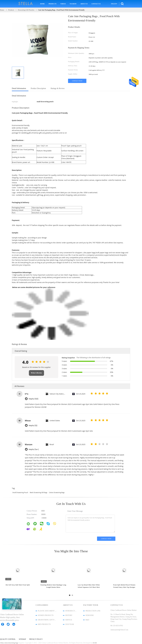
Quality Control (8, 639)
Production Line (93, 611)
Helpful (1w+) (34, 449)
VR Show (73, 4)
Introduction (71, 611)
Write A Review (36, 373)
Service (69, 620)
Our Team (70, 624)
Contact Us (96, 4)
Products (53, 4)
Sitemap (22, 639)
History (69, 615)
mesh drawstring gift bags (39, 493)
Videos (63, 4)
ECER (95, 643)
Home (42, 4)
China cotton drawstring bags (9, 643)
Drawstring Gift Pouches (47, 620)
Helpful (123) (33, 399)
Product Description (38, 88)
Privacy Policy (36, 639)
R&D (87, 620)
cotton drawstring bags (57, 493)
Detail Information (19, 88)
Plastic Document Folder (47, 611)
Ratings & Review (58, 88)
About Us (84, 4)
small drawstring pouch (20, 493)
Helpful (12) (33, 426)
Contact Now (77, 81)
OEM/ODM (90, 615)
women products (46, 615)
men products (44, 624)
